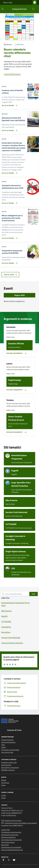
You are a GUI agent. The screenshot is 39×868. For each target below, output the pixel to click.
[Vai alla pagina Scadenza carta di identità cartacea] (9, 105)
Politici (4, 747)
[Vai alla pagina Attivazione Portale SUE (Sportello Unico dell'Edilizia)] (9, 130)
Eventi (3, 798)
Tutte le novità (10, 275)
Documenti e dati (7, 752)
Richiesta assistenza (8, 837)
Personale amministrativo (10, 750)
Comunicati (5, 783)
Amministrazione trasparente (11, 840)
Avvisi (3, 785)
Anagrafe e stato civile (9, 762)
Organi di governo (7, 740)
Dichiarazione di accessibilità (11, 847)
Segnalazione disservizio (10, 835)
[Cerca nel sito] (33, 9)
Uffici (3, 745)
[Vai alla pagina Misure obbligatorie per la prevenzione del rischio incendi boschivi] (9, 237)
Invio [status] (34, 594)
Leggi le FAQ (6, 830)
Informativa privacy (8, 842)
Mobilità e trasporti (8, 770)
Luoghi (4, 795)
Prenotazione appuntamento (11, 832)
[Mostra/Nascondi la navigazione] (2, 9)
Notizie (4, 780)
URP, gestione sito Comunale (11, 820)
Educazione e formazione (10, 767)
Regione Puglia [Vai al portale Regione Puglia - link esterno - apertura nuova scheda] (8, 2)
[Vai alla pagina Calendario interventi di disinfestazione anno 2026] (9, 202)
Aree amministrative (8, 742)
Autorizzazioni (6, 765)
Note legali (5, 845)
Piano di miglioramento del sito (12, 850)
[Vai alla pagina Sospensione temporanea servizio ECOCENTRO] (9, 262)
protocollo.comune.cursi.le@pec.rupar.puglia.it (21, 823)
